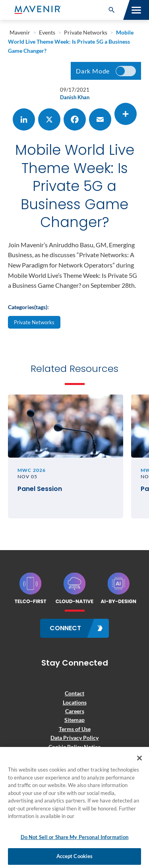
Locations (75, 702)
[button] (112, 10)
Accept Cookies (75, 856)
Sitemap (74, 720)
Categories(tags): (28, 307)
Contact (74, 693)
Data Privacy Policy (74, 738)
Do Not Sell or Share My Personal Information (75, 837)
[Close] (139, 758)
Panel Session (40, 489)
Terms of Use (75, 729)
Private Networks (34, 322)
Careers (75, 711)
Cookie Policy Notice (74, 747)
